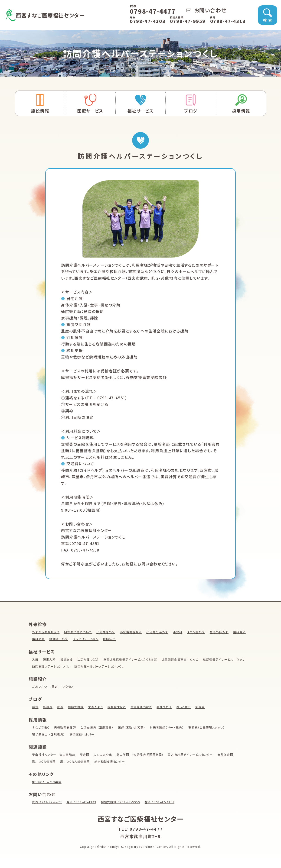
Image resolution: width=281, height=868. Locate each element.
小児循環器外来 (131, 632)
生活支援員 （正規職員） (97, 727)
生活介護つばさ (88, 659)
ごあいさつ (39, 686)
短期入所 (49, 659)
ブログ (191, 104)
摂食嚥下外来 (59, 639)
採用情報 (241, 104)
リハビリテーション (86, 639)
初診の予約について (78, 632)
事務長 (48, 707)
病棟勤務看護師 (65, 727)
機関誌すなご (117, 707)
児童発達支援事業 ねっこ (181, 659)
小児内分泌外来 (158, 632)
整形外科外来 (220, 632)
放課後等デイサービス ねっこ (224, 659)
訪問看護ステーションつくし (51, 666)
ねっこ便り (184, 707)
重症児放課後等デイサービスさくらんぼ (131, 659)
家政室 (201, 707)
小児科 (178, 632)
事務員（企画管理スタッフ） (207, 727)
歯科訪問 (38, 639)
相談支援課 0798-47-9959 (121, 802)
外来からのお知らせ (46, 632)
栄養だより (96, 707)
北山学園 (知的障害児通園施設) (140, 754)
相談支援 (66, 659)
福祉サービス (140, 104)
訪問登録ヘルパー (82, 734)
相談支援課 (76, 707)
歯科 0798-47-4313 (160, 802)
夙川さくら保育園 (44, 761)
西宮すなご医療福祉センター (54, 15)
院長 (60, 707)
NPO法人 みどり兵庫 (47, 782)
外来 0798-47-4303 (82, 802)
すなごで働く (41, 727)
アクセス (68, 686)
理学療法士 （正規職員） (49, 734)
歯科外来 (240, 632)
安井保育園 (226, 754)
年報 (35, 707)
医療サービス (90, 104)
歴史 (55, 686)
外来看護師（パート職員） (167, 727)
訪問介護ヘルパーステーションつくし (99, 666)
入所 (35, 659)
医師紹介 (110, 639)
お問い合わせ (206, 10)
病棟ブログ (165, 707)
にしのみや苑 (103, 754)
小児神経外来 (106, 632)
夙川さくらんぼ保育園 (75, 761)
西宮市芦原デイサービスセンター (191, 754)
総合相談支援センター (110, 761)
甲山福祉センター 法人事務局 (54, 754)
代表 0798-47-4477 (47, 802)
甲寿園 (85, 754)
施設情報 (40, 104)
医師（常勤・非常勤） (132, 727)
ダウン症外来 (197, 632)
